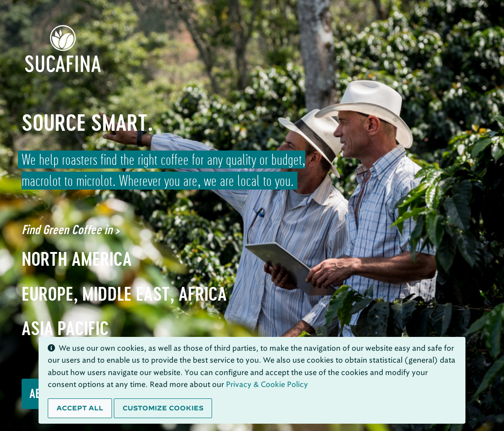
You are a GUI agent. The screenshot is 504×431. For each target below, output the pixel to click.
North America (77, 259)
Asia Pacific (65, 328)
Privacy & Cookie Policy (267, 384)
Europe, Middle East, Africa (124, 294)
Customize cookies (163, 408)
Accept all (80, 408)
